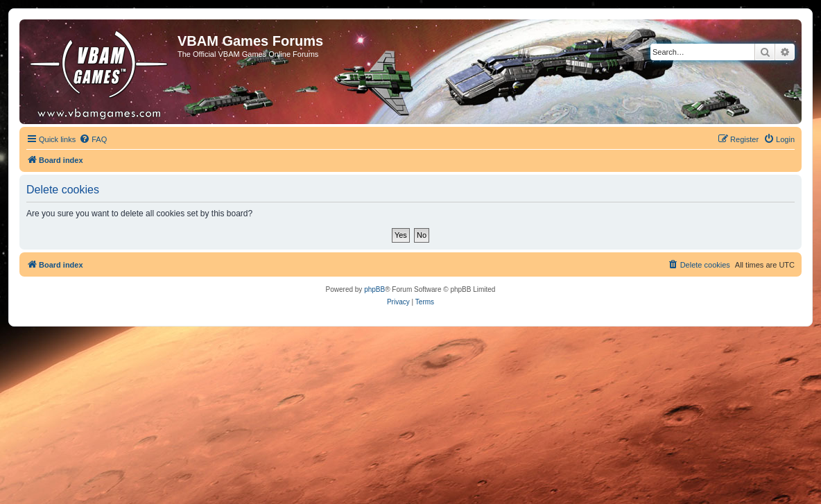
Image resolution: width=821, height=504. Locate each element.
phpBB (374, 289)
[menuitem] (93, 139)
